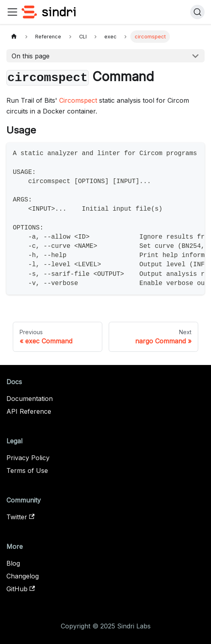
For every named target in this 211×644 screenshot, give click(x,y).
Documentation (30, 399)
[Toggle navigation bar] (12, 12)
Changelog (23, 576)
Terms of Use (27, 471)
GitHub (21, 589)
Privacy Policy (28, 458)
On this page (31, 56)
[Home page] (14, 37)
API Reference (29, 411)
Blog (13, 563)
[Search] (197, 12)
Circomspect (78, 100)
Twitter (20, 517)
